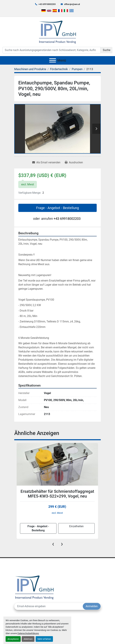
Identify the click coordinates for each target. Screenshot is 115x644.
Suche (107, 50)
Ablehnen (28, 639)
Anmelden (92, 606)
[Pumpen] (77, 69)
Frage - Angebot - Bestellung (57, 208)
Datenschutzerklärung (28, 633)
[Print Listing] (74, 162)
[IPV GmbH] (34, 587)
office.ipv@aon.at (72, 4)
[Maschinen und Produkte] (30, 69)
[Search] (52, 50)
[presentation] (53, 544)
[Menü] (53, 60)
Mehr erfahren (44, 639)
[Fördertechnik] (59, 69)
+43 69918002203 (47, 4)
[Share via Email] (46, 162)
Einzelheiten (76, 526)
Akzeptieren (13, 639)
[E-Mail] (49, 606)
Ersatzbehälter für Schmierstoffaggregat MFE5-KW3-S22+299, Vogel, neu (57, 494)
